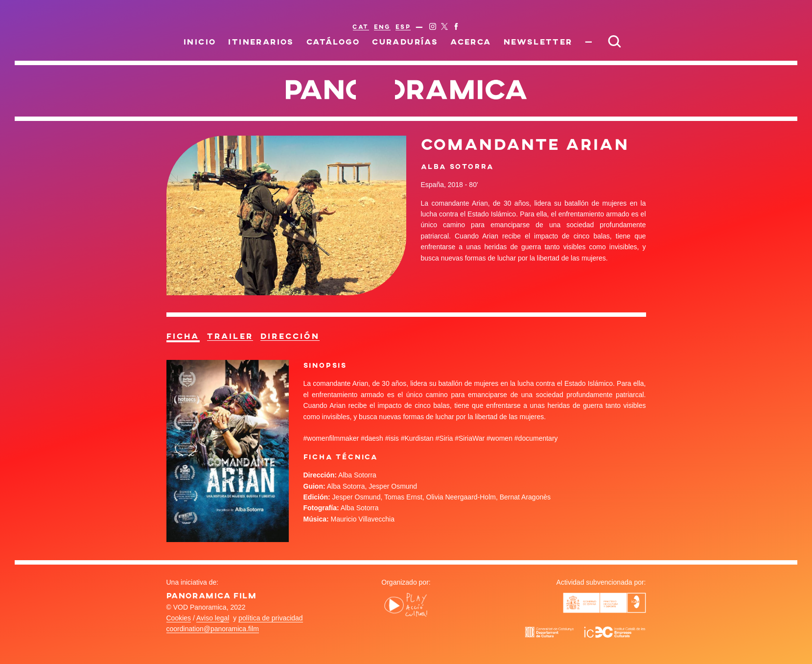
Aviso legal (213, 618)
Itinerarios (261, 41)
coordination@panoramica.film (213, 629)
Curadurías (405, 41)
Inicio (200, 41)
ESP (403, 26)
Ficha (183, 336)
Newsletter (538, 41)
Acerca (471, 41)
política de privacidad (271, 618)
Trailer (230, 336)
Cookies (179, 618)
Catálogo (333, 41)
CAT (360, 26)
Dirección (290, 336)
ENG (382, 26)
